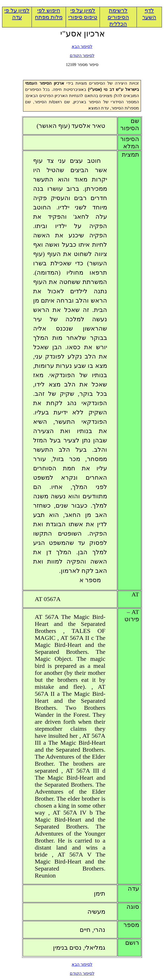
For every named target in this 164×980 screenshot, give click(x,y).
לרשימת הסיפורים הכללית (118, 17)
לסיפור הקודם (82, 56)
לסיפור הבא (82, 46)
